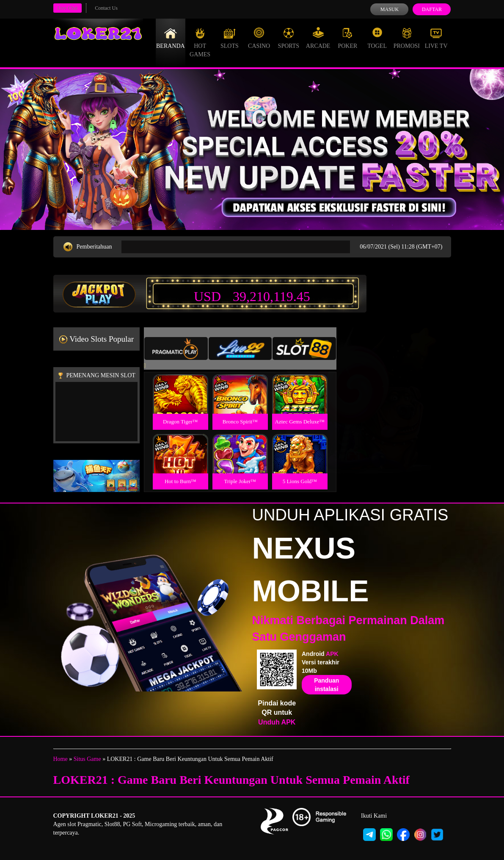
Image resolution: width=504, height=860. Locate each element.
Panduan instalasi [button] (326, 685)
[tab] (176, 348)
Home (61, 759)
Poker (347, 38)
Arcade (318, 38)
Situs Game (87, 759)
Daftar (432, 9)
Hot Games (200, 42)
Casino (259, 38)
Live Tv (436, 38)
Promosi (407, 38)
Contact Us (106, 8)
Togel (377, 38)
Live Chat (68, 8)
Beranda (171, 38)
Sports (289, 38)
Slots (230, 38)
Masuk (390, 9)
